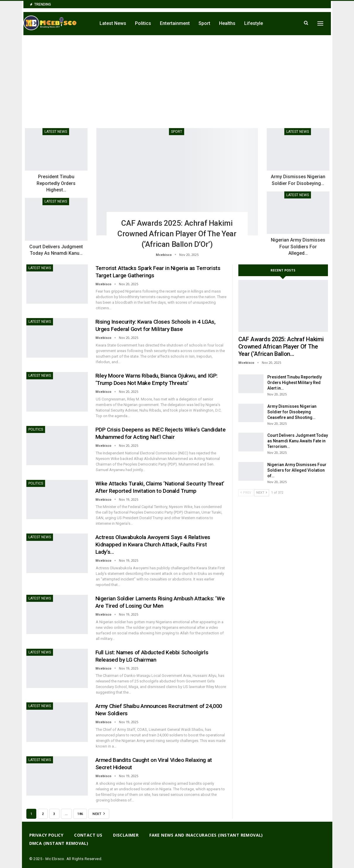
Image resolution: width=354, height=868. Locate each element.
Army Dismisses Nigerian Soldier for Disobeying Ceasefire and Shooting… (292, 412)
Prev (246, 493)
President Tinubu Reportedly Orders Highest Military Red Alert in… (295, 383)
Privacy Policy (46, 835)
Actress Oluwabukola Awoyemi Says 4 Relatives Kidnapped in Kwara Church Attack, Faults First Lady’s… (153, 545)
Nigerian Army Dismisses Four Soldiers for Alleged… (298, 247)
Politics (143, 23)
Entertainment (175, 23)
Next (99, 813)
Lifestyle (254, 23)
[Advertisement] (177, 79)
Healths (227, 23)
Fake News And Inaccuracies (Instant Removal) (206, 835)
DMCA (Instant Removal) (59, 843)
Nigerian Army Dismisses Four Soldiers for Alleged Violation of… (297, 470)
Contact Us (88, 835)
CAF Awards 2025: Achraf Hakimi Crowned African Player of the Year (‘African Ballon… (281, 346)
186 (80, 814)
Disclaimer (126, 835)
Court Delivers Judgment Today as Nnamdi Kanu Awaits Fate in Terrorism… (298, 441)
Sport (204, 23)
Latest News (113, 23)
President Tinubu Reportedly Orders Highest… (56, 183)
